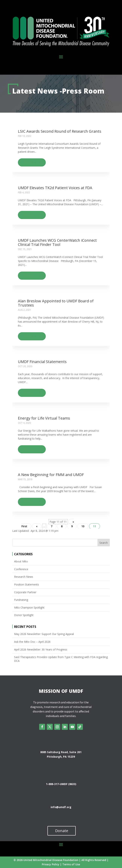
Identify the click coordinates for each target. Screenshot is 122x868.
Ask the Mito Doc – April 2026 (32, 642)
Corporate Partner (25, 592)
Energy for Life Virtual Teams (44, 418)
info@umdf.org (61, 807)
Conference (21, 569)
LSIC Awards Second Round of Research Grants (60, 131)
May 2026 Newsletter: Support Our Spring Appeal (44, 634)
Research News (24, 577)
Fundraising (21, 600)
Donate (62, 831)
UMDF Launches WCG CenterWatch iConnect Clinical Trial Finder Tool (57, 242)
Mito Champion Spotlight (29, 607)
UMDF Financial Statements (42, 362)
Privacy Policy (51, 864)
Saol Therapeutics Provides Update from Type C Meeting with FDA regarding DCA (61, 659)
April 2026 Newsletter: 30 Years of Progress (41, 649)
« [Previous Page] (37, 526)
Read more (30, 162)
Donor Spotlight (24, 615)
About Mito (21, 561)
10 (83, 526)
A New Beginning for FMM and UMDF (51, 475)
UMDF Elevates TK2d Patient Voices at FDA (55, 188)
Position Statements (27, 584)
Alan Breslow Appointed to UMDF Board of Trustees (56, 303)
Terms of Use (71, 864)
